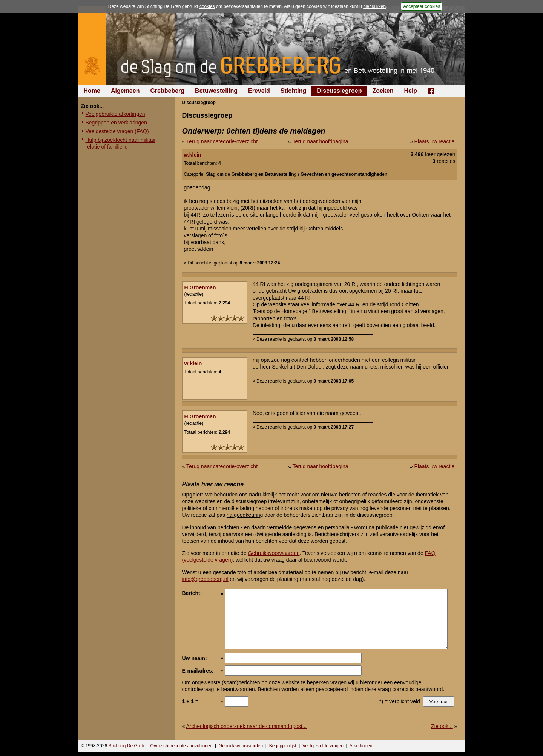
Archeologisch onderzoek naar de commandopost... (246, 726)
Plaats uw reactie (435, 141)
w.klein (193, 155)
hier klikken (374, 6)
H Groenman (200, 287)
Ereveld (259, 91)
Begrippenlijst (283, 746)
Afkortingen (361, 746)
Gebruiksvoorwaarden (274, 553)
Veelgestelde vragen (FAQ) (117, 131)
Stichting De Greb (126, 746)
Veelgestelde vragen (323, 746)
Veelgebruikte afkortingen (115, 114)
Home (92, 91)
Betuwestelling (216, 91)
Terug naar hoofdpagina (321, 141)
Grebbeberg (167, 91)
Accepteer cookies (422, 6)
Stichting (293, 91)
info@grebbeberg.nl (205, 579)
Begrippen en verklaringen (116, 123)
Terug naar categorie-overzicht (222, 141)
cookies (207, 6)
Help (410, 91)
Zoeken (383, 91)
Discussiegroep (339, 91)
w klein (193, 363)
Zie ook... (442, 726)
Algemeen (125, 91)
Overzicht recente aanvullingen (182, 746)
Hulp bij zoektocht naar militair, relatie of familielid (121, 143)
